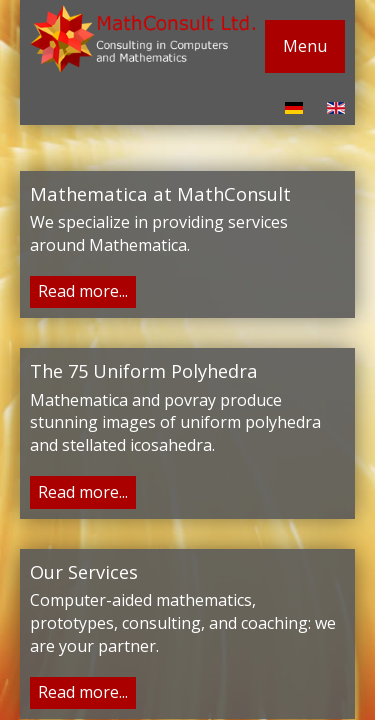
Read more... (83, 291)
